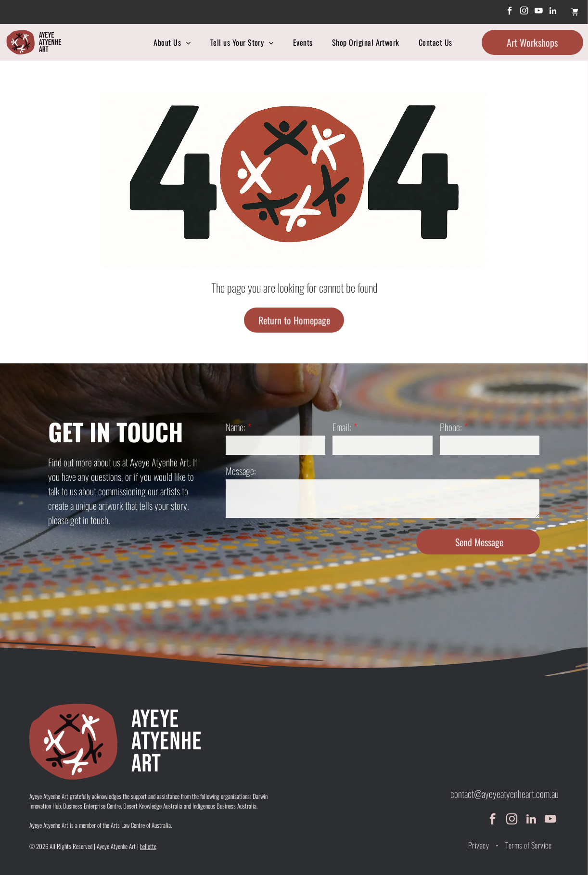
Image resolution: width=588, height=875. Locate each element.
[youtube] (539, 12)
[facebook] (510, 12)
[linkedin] (553, 12)
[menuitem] (172, 42)
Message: (241, 471)
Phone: (451, 427)
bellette (148, 846)
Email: (342, 427)
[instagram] (524, 12)
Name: (236, 427)
